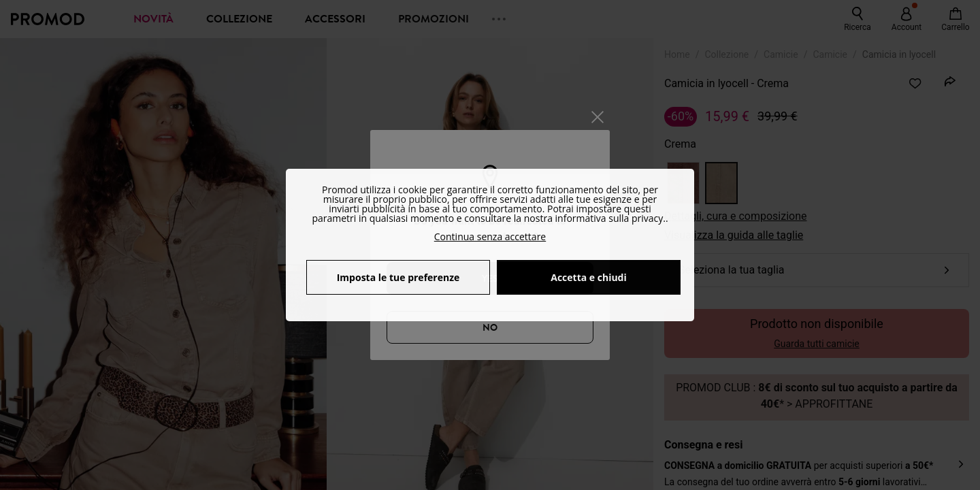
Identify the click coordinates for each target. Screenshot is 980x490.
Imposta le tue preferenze (398, 277)
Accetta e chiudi (589, 277)
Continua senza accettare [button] (490, 236)
